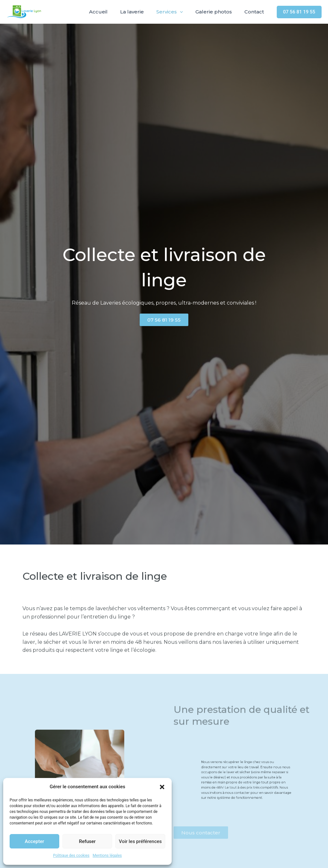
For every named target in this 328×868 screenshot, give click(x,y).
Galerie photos (218, 12)
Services (177, 12)
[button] (162, 787)
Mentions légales (107, 856)
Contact (256, 12)
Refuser (87, 841)
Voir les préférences (140, 841)
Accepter (34, 841)
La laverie (142, 12)
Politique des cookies (71, 856)
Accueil (111, 12)
